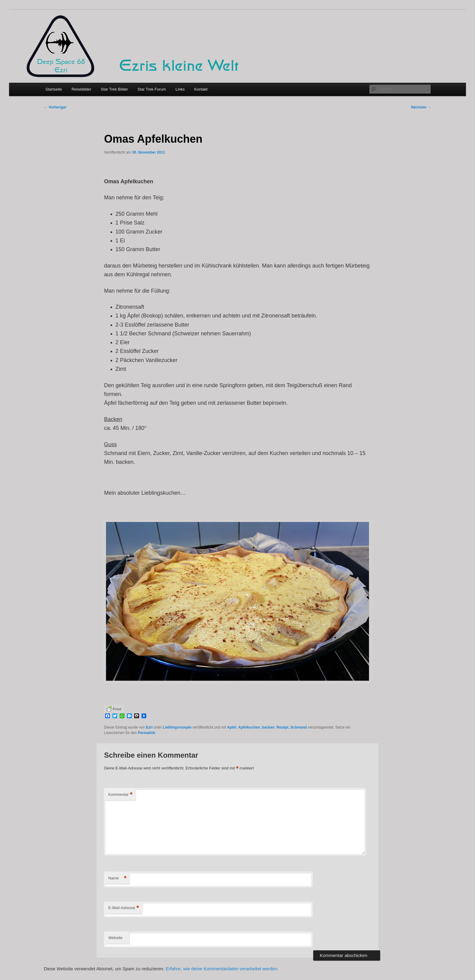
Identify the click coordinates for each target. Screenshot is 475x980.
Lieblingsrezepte (177, 727)
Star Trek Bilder (115, 89)
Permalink (146, 733)
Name (117, 878)
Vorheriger (55, 107)
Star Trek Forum (152, 89)
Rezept (282, 727)
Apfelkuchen (249, 727)
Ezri (149, 727)
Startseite (54, 89)
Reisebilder (81, 89)
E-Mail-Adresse (123, 908)
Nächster (421, 107)
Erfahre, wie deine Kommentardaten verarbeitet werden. (222, 969)
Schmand (299, 727)
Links (180, 89)
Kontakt (201, 89)
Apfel (231, 727)
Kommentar (120, 795)
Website (115, 938)
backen (268, 727)
